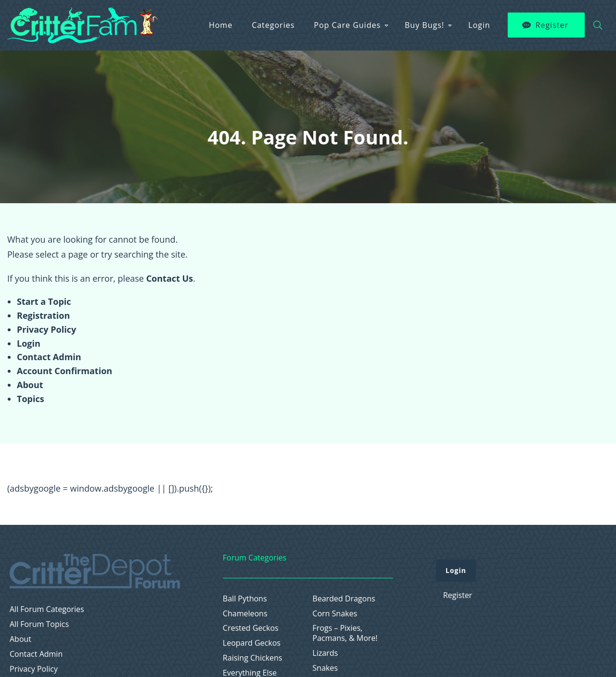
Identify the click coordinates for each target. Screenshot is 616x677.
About (30, 385)
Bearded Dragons (344, 599)
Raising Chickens (253, 658)
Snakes (325, 668)
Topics (31, 399)
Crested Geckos (251, 628)
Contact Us (170, 278)
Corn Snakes (335, 614)
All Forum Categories (47, 609)
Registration (43, 315)
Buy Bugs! (424, 25)
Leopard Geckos (252, 643)
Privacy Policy (46, 329)
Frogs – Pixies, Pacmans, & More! (345, 633)
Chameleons (245, 614)
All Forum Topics (39, 624)
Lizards (325, 653)
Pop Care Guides (347, 25)
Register (552, 25)
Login (479, 25)
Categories (273, 25)
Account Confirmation (64, 371)
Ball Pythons (245, 599)
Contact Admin (49, 357)
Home (221, 25)
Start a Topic (44, 301)
